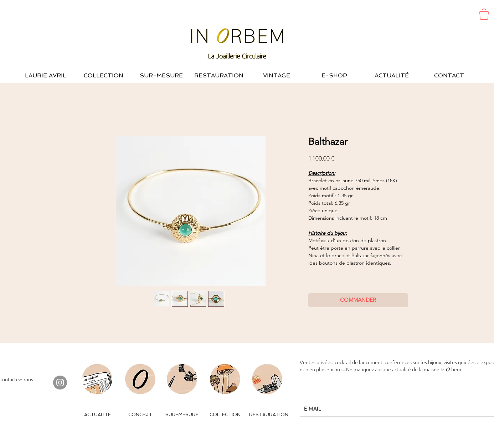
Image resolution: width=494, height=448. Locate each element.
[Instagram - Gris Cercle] (60, 383)
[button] (484, 14)
